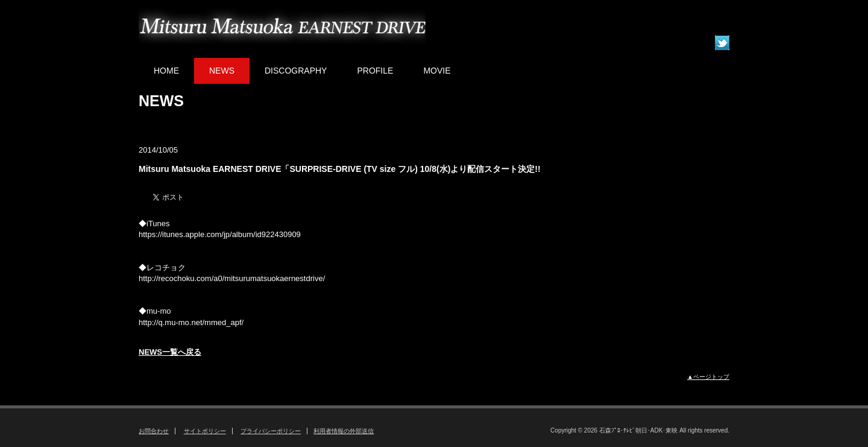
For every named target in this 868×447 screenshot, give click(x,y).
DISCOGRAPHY (296, 71)
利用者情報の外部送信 (344, 431)
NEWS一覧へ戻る (170, 352)
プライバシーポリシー (271, 431)
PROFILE (375, 71)
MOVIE (437, 71)
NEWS (222, 71)
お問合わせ (154, 431)
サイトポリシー (205, 431)
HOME (166, 71)
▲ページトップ (708, 377)
